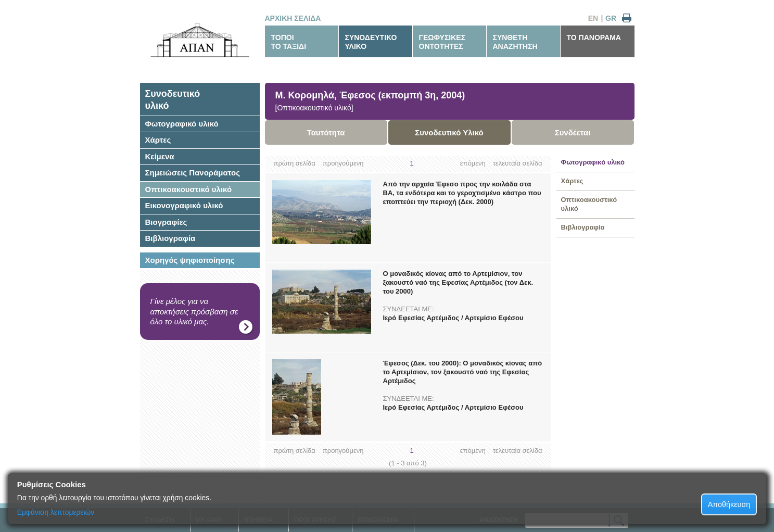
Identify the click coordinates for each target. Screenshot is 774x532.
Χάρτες (158, 140)
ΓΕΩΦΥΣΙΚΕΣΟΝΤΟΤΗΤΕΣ (442, 42)
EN (593, 18)
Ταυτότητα (326, 132)
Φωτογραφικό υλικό (182, 124)
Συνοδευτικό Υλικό (449, 132)
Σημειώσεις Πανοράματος (193, 173)
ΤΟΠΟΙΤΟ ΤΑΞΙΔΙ (289, 42)
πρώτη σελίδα (295, 163)
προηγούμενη (343, 163)
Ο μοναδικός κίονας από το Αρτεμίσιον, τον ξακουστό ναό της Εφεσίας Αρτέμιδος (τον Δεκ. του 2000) (458, 282)
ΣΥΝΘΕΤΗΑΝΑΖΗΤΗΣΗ (515, 42)
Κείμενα (160, 156)
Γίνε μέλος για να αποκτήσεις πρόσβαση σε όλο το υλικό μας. (194, 311)
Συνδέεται (573, 132)
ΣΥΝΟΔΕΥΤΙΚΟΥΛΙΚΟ (371, 42)
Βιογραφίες (166, 222)
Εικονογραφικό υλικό (184, 205)
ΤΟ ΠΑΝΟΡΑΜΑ (594, 37)
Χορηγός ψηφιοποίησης (190, 260)
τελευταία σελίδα (518, 163)
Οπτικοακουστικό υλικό (189, 189)
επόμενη (473, 163)
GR (611, 18)
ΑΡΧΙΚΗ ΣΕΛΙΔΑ (293, 18)
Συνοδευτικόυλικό (173, 100)
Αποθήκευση (729, 504)
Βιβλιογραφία (170, 238)
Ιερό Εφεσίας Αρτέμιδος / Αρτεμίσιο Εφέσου (453, 318)
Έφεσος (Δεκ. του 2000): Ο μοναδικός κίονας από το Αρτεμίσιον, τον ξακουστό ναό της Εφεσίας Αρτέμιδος (463, 372)
